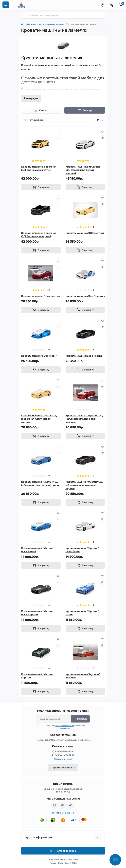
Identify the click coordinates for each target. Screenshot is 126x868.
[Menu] (6, 5)
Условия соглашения (65, 726)
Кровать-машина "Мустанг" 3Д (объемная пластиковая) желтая (40, 419)
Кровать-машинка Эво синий (39, 356)
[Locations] (102, 5)
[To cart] (41, 187)
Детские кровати (35, 24)
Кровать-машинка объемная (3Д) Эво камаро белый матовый (83, 170)
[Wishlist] (58, 132)
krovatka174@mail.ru (63, 813)
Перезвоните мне (63, 759)
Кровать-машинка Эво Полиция (85, 296)
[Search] (25, 15)
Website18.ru (72, 860)
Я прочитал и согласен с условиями (63, 727)
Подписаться (81, 719)
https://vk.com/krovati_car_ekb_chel (62, 805)
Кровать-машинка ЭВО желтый (85, 233)
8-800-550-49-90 (65, 751)
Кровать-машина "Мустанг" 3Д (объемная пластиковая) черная (84, 485)
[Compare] (58, 138)
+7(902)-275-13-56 (65, 755)
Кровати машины (56, 24)
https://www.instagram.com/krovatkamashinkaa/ (54, 805)
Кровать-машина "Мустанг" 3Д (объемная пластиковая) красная (84, 419)
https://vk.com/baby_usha (70, 805)
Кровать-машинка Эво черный (84, 356)
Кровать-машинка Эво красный (41, 296)
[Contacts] (112, 5)
